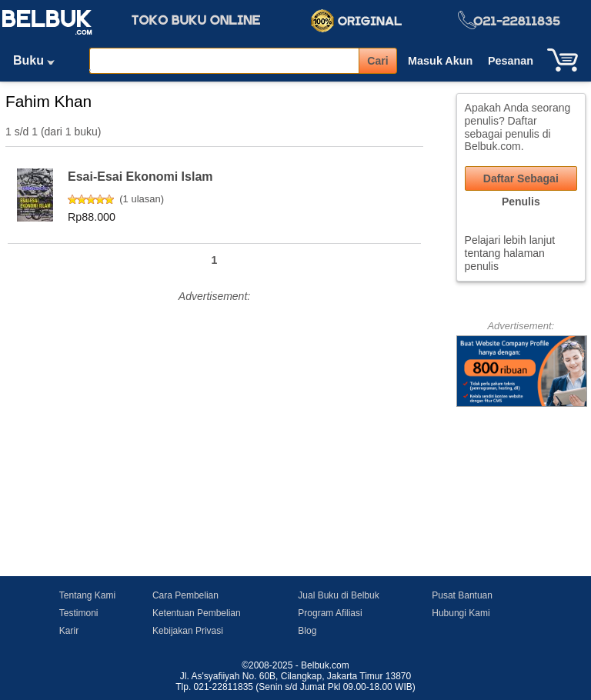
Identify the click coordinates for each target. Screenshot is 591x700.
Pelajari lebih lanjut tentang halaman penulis (510, 253)
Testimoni (79, 613)
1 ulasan (142, 199)
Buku (39, 60)
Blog (307, 631)
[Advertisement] (214, 415)
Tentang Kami (87, 595)
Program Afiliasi (330, 613)
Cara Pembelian (185, 595)
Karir (69, 631)
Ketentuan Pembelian (197, 613)
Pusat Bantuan (462, 595)
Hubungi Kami (461, 613)
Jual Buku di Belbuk (338, 595)
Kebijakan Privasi (188, 631)
